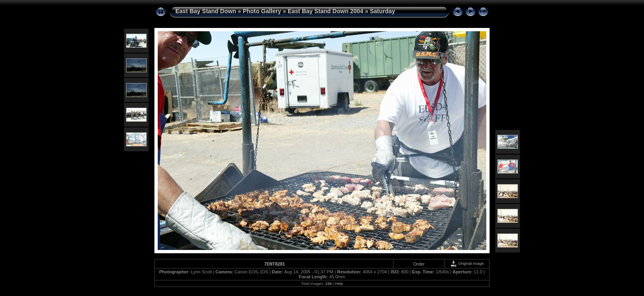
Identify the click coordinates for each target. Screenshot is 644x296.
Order (419, 264)
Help (339, 283)
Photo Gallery (262, 11)
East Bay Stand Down (206, 11)
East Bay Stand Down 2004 (326, 11)
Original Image (467, 263)
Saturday (382, 11)
